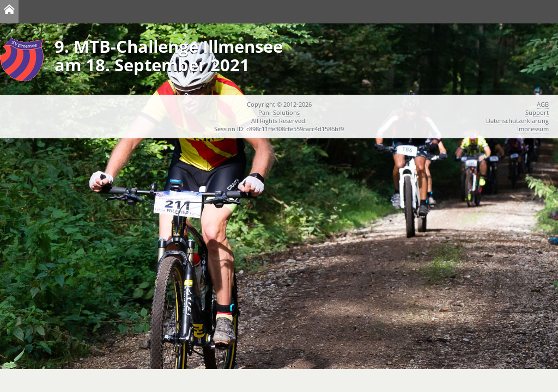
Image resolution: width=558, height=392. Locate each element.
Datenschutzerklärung (517, 121)
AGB (543, 104)
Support (537, 112)
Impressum (533, 129)
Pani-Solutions (279, 112)
